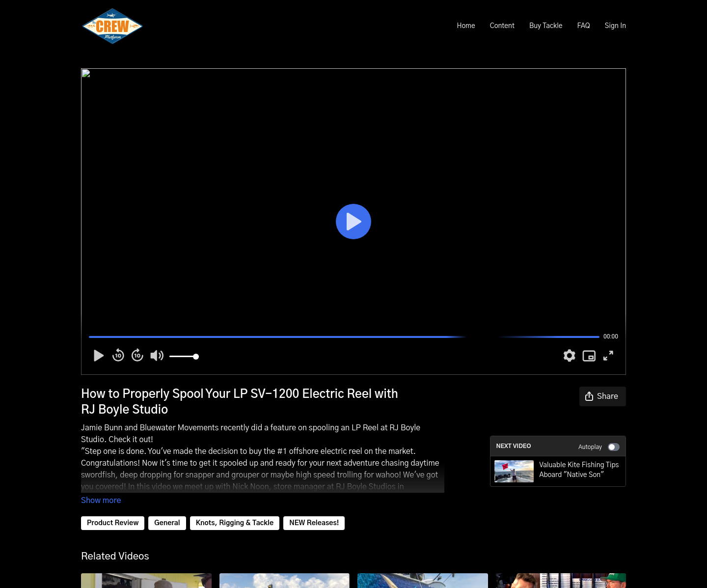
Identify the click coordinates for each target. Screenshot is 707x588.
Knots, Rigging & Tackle (235, 523)
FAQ (583, 26)
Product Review (113, 523)
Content (502, 26)
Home (466, 26)
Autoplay (599, 447)
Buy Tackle (546, 26)
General (167, 523)
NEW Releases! (314, 523)
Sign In (615, 26)
